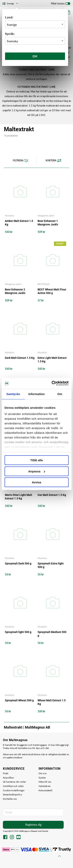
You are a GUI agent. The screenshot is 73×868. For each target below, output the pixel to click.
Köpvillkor (8, 778)
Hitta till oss (45, 782)
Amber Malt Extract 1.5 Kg (19, 223)
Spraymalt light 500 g (18, 632)
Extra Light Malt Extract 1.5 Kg (52, 360)
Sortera (53, 161)
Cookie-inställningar (14, 790)
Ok (35, 56)
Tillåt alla (37, 460)
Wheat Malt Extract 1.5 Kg (52, 702)
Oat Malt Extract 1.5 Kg (52, 495)
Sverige (11, 3)
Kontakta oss (10, 799)
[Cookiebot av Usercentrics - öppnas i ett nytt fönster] (52, 383)
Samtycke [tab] (13, 394)
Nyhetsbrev (45, 786)
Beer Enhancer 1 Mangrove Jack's (48, 223)
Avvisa (37, 482)
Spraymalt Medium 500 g (52, 634)
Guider (42, 778)
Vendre (45, 831)
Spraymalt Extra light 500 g (51, 565)
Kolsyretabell (46, 790)
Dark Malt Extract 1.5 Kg (20, 358)
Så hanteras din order (14, 782)
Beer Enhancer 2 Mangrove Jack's (15, 291)
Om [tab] (60, 394)
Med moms (61, 4)
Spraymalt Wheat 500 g (19, 700)
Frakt (6, 773)
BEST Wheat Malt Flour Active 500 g (52, 291)
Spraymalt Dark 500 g (18, 563)
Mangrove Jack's (46, 216)
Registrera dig (33, 825)
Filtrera (21, 161)
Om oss (43, 773)
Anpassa (37, 471)
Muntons (10, 216)
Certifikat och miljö (13, 786)
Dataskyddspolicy (12, 794)
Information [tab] (37, 394)
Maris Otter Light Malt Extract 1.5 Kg (18, 497)
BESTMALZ (44, 284)
